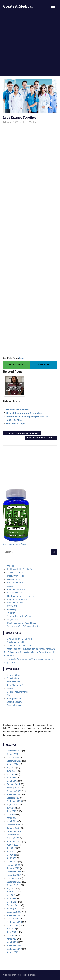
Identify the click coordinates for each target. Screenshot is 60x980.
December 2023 (14, 791)
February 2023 (13, 825)
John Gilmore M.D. (15, 685)
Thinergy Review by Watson (19, 616)
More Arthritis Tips (16, 576)
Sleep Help (11, 609)
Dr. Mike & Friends (15, 675)
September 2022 (14, 842)
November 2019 (14, 946)
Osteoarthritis (13, 579)
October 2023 (13, 798)
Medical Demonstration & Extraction (24, 413)
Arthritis (10, 566)
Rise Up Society (14, 699)
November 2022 (14, 835)
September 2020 (14, 922)
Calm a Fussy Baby (16, 589)
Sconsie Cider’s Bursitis (18, 409)
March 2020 (12, 942)
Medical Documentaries (17, 692)
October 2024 (13, 758)
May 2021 (11, 895)
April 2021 (11, 899)
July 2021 (11, 888)
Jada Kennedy (13, 682)
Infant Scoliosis (14, 593)
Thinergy (11, 613)
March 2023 (12, 821)
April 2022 (11, 858)
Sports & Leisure (14, 702)
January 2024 (13, 788)
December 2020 (14, 912)
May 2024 (11, 774)
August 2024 (12, 764)
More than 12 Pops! (16, 424)
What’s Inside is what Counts (40, 438)
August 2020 (12, 925)
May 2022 (11, 855)
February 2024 (13, 784)
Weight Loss (12, 620)
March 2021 (12, 902)
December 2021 (14, 872)
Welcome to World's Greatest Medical (24, 626)
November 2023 (14, 794)
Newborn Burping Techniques (21, 596)
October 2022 (13, 838)
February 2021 (13, 905)
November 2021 (14, 875)
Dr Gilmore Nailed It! (16, 642)
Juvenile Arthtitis (15, 573)
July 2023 (11, 808)
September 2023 (14, 801)
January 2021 (13, 909)
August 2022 (12, 845)
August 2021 (12, 885)
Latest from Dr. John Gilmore (20, 646)
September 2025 (14, 751)
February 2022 (13, 865)
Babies (10, 586)
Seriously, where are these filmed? (23, 433)
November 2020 (14, 915)
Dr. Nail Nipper (13, 678)
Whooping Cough (15, 603)
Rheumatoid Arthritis (17, 583)
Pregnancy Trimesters (17, 599)
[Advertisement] (30, 44)
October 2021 (13, 878)
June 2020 (11, 932)
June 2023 (11, 811)
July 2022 (11, 848)
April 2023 (11, 818)
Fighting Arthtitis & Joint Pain (21, 569)
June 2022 (11, 851)
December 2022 (14, 831)
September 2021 (14, 882)
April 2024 (11, 778)
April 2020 (11, 939)
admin (24, 122)
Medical (33, 122)
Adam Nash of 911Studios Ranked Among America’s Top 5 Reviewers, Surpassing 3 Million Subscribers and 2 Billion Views (30, 652)
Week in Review (14, 705)
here (21, 358)
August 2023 (12, 805)
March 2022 (12, 862)
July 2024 (11, 768)
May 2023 (11, 815)
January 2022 (13, 868)
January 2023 (13, 828)
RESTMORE (12, 606)
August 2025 (12, 754)
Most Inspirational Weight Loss (21, 623)
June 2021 (11, 892)
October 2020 (13, 919)
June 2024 (11, 771)
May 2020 (11, 935)
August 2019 (12, 952)
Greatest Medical (18, 6)
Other (9, 695)
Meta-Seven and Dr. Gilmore (19, 639)
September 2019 (14, 949)
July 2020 (11, 929)
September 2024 (14, 761)
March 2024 (12, 781)
